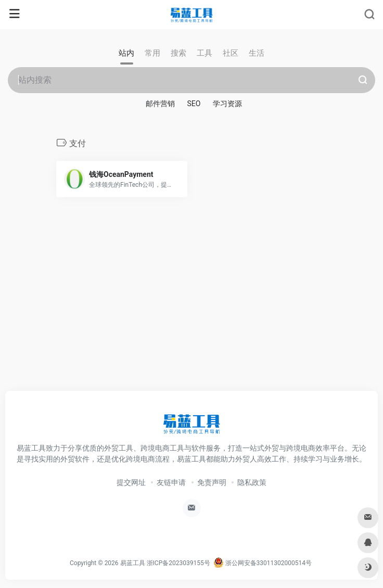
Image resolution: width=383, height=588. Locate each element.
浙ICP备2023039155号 (178, 563)
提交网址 (131, 482)
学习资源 (227, 104)
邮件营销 (160, 104)
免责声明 (212, 482)
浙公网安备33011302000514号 (263, 563)
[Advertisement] (191, 305)
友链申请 (171, 482)
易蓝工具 (133, 563)
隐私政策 (252, 482)
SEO (194, 104)
